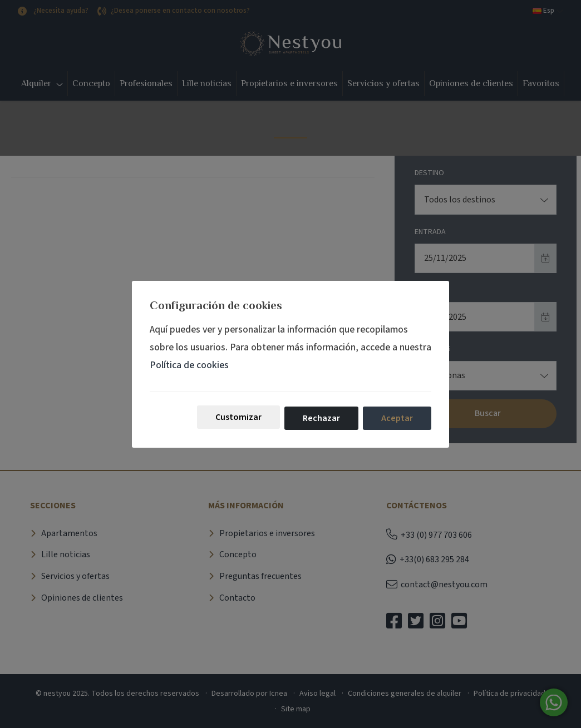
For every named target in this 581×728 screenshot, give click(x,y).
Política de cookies (189, 365)
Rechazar (321, 418)
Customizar (238, 417)
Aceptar (397, 418)
